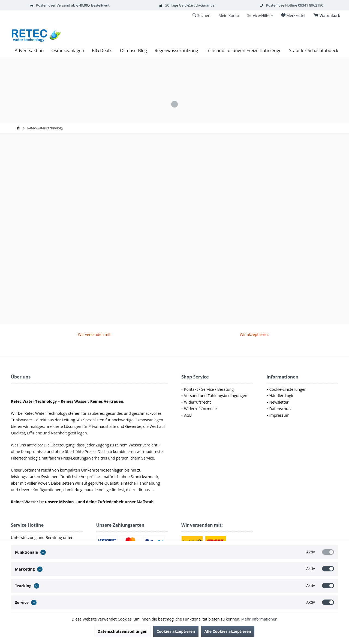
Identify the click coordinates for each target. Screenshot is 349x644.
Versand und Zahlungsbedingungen (216, 396)
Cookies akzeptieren (176, 631)
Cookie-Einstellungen (288, 389)
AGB (188, 415)
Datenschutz (280, 409)
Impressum (279, 415)
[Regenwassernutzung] (176, 51)
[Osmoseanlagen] (68, 51)
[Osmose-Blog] (133, 51)
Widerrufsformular (201, 409)
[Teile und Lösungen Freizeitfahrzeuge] (243, 51)
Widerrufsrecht (197, 402)
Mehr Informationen (259, 619)
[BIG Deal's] (102, 51)
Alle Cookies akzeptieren (228, 631)
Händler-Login (282, 396)
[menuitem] (328, 16)
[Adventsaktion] (29, 51)
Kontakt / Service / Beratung (209, 389)
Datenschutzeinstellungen (123, 631)
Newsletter (279, 402)
